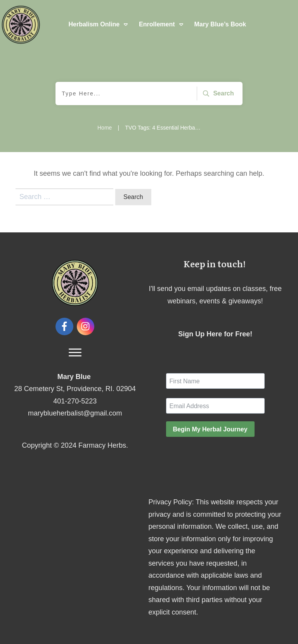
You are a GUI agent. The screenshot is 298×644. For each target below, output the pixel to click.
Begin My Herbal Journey (210, 429)
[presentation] (225, 458)
